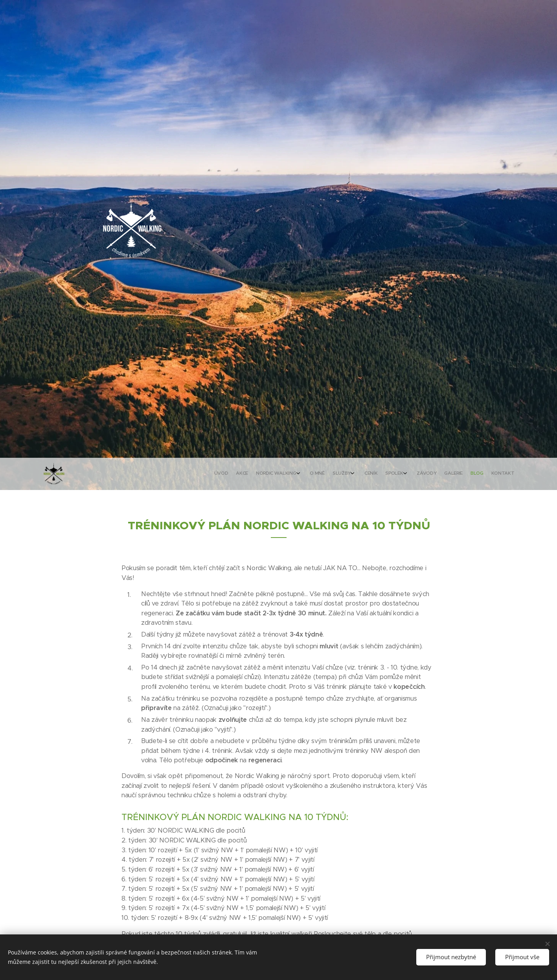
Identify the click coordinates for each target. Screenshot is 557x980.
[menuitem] (419, 474)
